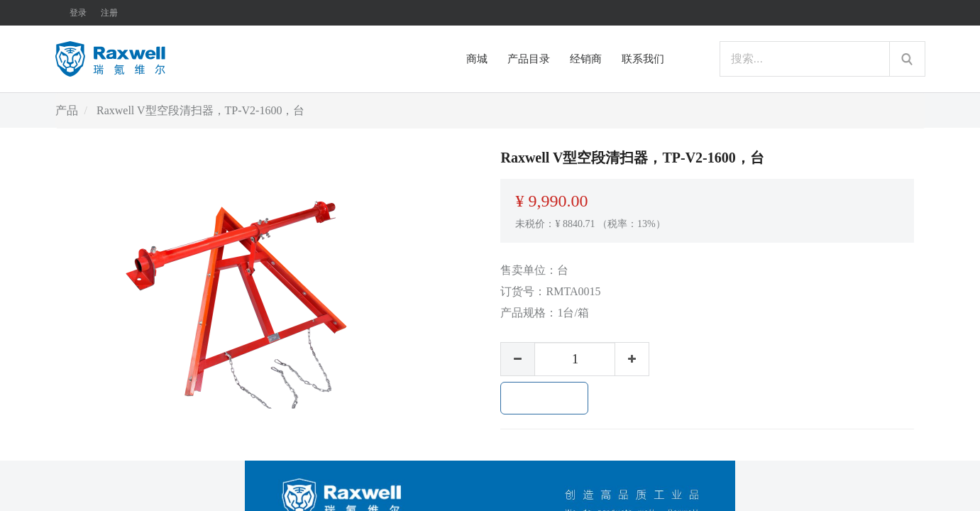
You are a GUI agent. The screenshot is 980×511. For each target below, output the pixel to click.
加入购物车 (544, 398)
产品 (67, 110)
